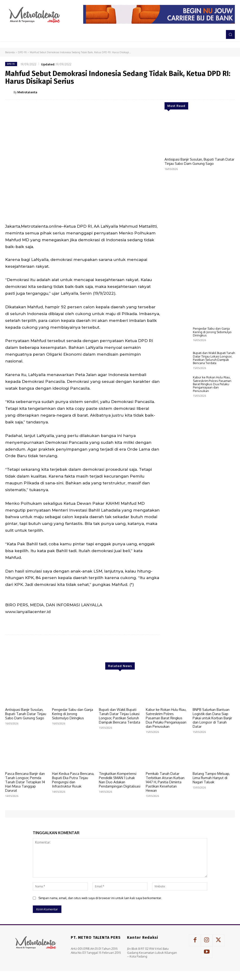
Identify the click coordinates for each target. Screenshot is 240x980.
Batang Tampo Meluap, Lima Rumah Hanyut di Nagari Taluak (211, 778)
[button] (230, 34)
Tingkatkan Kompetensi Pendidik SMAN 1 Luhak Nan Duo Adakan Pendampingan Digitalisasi (120, 780)
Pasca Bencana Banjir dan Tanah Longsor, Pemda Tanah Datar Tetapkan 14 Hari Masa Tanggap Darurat (25, 782)
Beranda (10, 52)
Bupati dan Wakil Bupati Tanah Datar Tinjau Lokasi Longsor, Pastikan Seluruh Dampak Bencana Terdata (214, 453)
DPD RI (22, 52)
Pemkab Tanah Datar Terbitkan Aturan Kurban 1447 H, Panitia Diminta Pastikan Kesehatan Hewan (165, 782)
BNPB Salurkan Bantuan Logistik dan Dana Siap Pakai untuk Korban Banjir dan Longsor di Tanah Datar (212, 718)
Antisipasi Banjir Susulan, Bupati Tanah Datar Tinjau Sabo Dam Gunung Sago (199, 161)
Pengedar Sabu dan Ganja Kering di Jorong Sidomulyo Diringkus (212, 427)
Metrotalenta (27, 92)
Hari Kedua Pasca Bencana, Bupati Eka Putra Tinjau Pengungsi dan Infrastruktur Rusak (73, 780)
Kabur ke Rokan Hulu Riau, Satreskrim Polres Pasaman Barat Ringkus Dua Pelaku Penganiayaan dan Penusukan (212, 479)
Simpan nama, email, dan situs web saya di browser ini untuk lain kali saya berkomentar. (100, 898)
